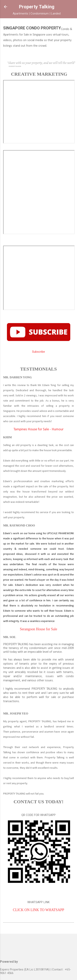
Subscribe (38, 352)
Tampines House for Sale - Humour (38, 429)
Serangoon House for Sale (38, 629)
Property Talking (37, 7)
